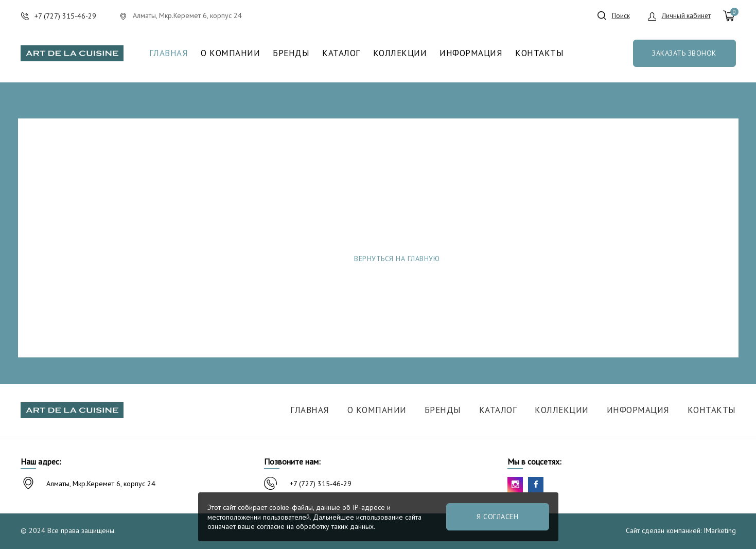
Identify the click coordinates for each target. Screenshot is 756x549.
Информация (471, 53)
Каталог (341, 53)
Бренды (291, 53)
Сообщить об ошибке (544, 259)
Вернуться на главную (397, 259)
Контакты (539, 53)
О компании (230, 53)
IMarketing (720, 530)
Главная (169, 53)
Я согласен (497, 517)
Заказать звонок (684, 53)
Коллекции (400, 53)
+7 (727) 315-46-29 (321, 484)
